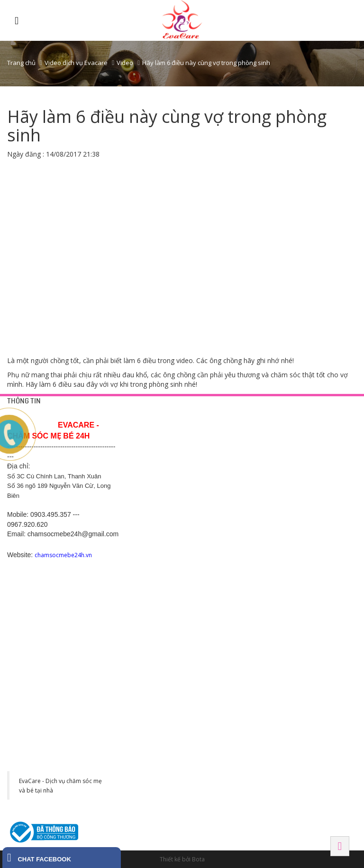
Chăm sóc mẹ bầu (227, 469)
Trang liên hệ (144, 435)
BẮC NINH (294, 539)
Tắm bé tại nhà (223, 435)
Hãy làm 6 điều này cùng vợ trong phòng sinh (206, 63)
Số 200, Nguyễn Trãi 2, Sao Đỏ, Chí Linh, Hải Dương (156, 570)
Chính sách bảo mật (153, 447)
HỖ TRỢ (138, 416)
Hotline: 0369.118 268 (155, 593)
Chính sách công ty (151, 458)
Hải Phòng (297, 606)
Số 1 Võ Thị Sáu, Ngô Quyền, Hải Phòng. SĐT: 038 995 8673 (308, 636)
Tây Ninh (218, 672)
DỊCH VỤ (215, 416)
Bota (198, 859)
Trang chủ (21, 63)
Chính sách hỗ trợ (150, 469)
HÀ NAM (139, 672)
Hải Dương (144, 539)
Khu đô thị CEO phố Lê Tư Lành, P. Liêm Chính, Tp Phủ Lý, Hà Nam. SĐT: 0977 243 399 (156, 714)
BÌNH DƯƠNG (223, 539)
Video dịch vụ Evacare (76, 63)
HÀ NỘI (291, 416)
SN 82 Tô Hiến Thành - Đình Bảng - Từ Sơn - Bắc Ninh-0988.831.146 (310, 570)
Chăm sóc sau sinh (227, 481)
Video (125, 63)
